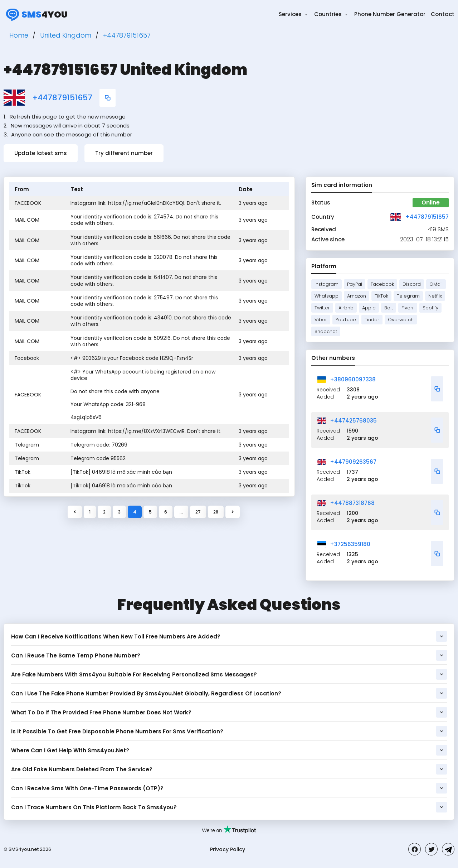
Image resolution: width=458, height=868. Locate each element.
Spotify (430, 308)
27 (198, 512)
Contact (443, 14)
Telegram (408, 296)
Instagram (327, 284)
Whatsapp (327, 296)
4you (36, 14)
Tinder (372, 320)
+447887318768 (352, 503)
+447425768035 (353, 421)
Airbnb (346, 308)
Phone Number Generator (390, 14)
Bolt (389, 308)
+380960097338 (353, 379)
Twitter (322, 308)
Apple (369, 308)
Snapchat (326, 331)
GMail (436, 284)
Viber (321, 320)
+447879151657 (62, 98)
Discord (412, 284)
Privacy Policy (228, 849)
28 (216, 512)
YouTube (346, 320)
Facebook (382, 284)
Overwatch (401, 320)
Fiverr (408, 308)
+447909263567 (353, 462)
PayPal (355, 284)
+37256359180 (350, 544)
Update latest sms (41, 153)
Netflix (435, 296)
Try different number (124, 153)
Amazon (357, 296)
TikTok (381, 296)
